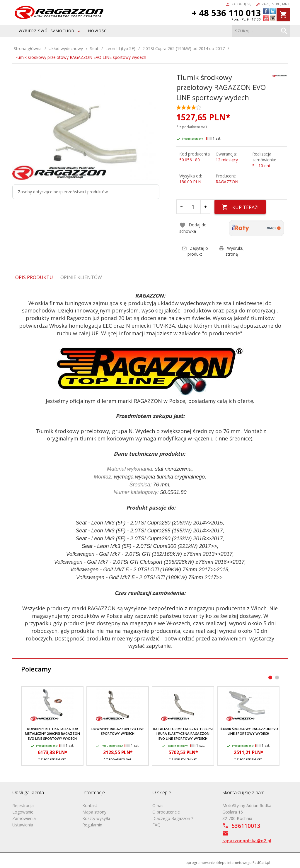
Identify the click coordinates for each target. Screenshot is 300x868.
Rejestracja (23, 805)
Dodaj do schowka (193, 228)
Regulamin (92, 825)
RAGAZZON (227, 182)
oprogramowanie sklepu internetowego (219, 863)
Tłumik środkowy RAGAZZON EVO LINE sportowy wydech (248, 731)
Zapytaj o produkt (195, 251)
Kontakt (90, 805)
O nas (158, 805)
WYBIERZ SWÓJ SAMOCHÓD (47, 31)
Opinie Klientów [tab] (81, 277)
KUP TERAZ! (240, 207)
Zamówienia (24, 818)
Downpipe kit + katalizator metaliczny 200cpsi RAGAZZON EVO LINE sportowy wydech (52, 734)
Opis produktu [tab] (34, 277)
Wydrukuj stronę (232, 251)
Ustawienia (23, 825)
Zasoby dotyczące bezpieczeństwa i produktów (63, 192)
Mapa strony (94, 812)
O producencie (166, 812)
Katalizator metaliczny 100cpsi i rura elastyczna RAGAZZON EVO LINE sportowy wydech (183, 734)
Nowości (98, 31)
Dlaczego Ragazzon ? (173, 818)
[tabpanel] (150, 471)
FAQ (156, 825)
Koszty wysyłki (96, 818)
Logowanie (23, 812)
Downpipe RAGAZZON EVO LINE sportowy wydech (118, 731)
